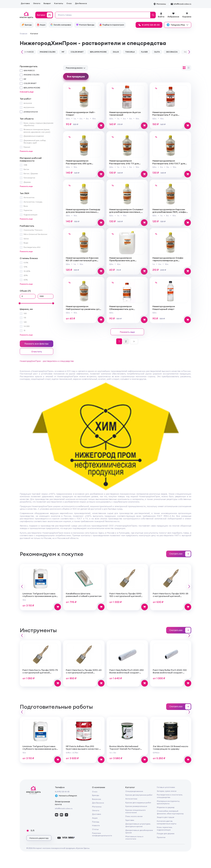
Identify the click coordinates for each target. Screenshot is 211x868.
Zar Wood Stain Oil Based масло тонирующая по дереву (171, 748)
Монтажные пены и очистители (134, 838)
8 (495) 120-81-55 (62, 792)
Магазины (97, 807)
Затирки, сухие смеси (167, 791)
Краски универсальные (136, 806)
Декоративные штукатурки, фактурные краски (138, 825)
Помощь (96, 822)
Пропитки (161, 837)
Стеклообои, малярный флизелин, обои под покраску (170, 812)
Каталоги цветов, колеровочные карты (167, 822)
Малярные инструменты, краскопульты (168, 802)
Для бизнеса (81, 3)
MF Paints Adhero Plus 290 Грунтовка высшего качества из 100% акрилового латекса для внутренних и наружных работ (84, 750)
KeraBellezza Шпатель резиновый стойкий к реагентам (84, 595)
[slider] (20, 303)
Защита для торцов (165, 817)
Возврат (47, 3)
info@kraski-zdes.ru (64, 808)
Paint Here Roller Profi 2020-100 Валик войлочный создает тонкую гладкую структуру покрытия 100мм (170, 674)
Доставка (25, 3)
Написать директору (39, 838)
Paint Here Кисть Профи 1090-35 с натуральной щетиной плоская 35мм (171, 596)
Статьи (95, 829)
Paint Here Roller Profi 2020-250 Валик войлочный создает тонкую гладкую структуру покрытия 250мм (127, 674)
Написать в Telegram (66, 796)
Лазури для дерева (166, 834)
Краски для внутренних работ (139, 795)
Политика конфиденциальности (102, 834)
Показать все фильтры (37, 344)
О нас (69, 3)
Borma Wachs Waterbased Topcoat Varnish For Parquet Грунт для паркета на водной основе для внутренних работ (126, 750)
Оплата (37, 3)
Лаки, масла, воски (134, 816)
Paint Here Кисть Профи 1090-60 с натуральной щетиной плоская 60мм (84, 673)
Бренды (96, 795)
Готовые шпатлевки (166, 787)
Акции (95, 818)
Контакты (59, 3)
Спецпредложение (134, 791)
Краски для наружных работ (138, 803)
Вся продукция (76, 76)
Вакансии (97, 799)
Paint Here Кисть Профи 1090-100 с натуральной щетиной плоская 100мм (126, 596)
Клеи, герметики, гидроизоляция (165, 828)
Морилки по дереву (166, 807)
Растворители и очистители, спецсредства (170, 796)
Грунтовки (130, 820)
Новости (96, 825)
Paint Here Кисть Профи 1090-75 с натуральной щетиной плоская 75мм (40, 673)
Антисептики (131, 799)
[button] (21, 52)
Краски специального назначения (135, 811)
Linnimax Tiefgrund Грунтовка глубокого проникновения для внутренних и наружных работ (40, 596)
